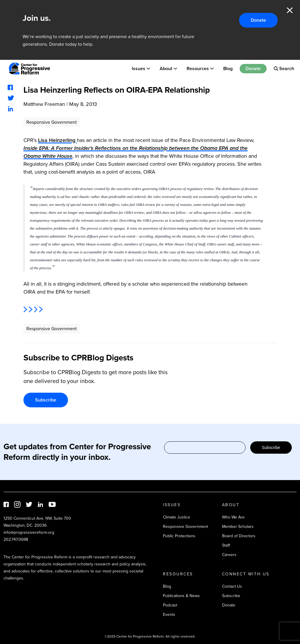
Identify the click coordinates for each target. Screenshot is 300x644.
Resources (198, 68)
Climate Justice (177, 517)
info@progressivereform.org (29, 532)
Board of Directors (239, 536)
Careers (229, 555)
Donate (258, 20)
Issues (139, 68)
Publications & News (181, 596)
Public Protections (179, 536)
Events (169, 615)
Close (290, 10)
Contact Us (232, 586)
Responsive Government (52, 122)
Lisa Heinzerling (57, 140)
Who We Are (233, 517)
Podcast (170, 605)
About (166, 68)
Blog (228, 68)
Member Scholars (238, 527)
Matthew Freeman (44, 104)
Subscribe (46, 400)
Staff (226, 545)
